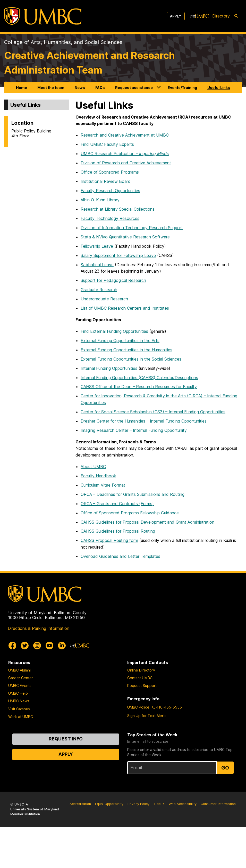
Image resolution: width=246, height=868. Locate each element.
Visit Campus (19, 709)
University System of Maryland (35, 809)
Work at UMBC (21, 717)
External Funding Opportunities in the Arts (120, 341)
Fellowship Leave (97, 246)
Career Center (21, 678)
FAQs (100, 88)
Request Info (66, 739)
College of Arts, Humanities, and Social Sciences (63, 42)
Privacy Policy (138, 804)
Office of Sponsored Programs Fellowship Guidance (130, 513)
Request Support (142, 686)
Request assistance (134, 88)
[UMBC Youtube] (49, 646)
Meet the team (51, 88)
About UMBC (93, 467)
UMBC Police (138, 707)
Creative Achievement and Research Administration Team (90, 63)
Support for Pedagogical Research (113, 280)
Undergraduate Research (104, 299)
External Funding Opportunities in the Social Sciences (131, 359)
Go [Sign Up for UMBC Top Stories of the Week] (225, 768)
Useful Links (219, 88)
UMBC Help (18, 693)
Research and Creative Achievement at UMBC (125, 135)
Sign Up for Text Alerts (147, 716)
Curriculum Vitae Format (103, 485)
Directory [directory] (221, 16)
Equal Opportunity (109, 804)
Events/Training (182, 88)
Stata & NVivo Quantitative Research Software (125, 237)
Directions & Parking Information (39, 628)
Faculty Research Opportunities (110, 191)
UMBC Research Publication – (125, 154)
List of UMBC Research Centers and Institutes (125, 308)
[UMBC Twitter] (25, 646)
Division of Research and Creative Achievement (126, 163)
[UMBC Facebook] (12, 646)
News (80, 88)
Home (22, 88)
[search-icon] (236, 16)
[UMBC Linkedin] (62, 646)
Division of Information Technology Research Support (132, 228)
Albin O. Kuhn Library (100, 200)
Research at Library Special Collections (118, 209)
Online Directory (141, 670)
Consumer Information (218, 804)
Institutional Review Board (106, 181)
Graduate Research (99, 290)
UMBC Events (20, 686)
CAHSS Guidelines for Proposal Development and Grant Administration (147, 522)
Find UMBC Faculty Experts (107, 144)
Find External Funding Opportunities (114, 331)
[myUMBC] (200, 16)
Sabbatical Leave (97, 265)
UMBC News (19, 701)
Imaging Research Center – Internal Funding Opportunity (134, 430)
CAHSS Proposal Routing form (109, 540)
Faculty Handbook (98, 476)
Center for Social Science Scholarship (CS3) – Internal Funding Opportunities (153, 412)
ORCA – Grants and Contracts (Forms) (117, 504)
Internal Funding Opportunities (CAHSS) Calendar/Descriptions (139, 378)
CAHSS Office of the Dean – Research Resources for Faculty (139, 387)
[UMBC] (43, 16)
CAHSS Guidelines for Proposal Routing (118, 531)
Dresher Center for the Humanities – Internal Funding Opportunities (144, 421)
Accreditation (80, 804)
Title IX (159, 804)
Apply (176, 16)
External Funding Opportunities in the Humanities (126, 350)
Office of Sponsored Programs (110, 172)
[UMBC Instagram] (37, 646)
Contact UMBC (140, 678)
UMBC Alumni (19, 670)
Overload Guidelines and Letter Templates (120, 556)
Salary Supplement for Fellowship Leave (118, 255)
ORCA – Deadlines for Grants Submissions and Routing (133, 494)
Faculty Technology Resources (110, 218)
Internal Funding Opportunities (109, 368)
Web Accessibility (183, 804)
